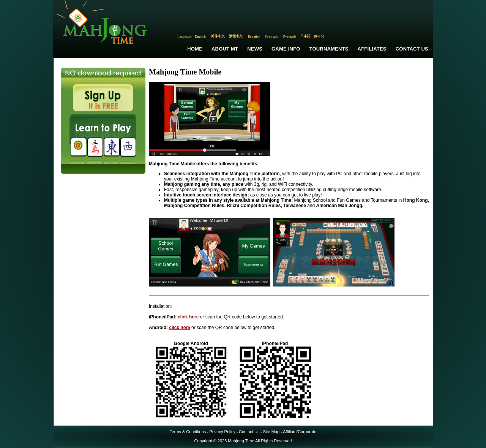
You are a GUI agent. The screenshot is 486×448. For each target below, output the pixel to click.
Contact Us (412, 49)
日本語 (305, 36)
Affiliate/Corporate (300, 432)
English (200, 36)
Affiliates (372, 49)
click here (188, 317)
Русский (290, 36)
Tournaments (329, 49)
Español (254, 36)
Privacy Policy (222, 432)
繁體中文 (236, 36)
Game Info (286, 49)
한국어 (319, 36)
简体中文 (218, 36)
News (255, 49)
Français (272, 36)
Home (195, 49)
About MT (225, 49)
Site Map (271, 432)
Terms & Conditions (188, 432)
